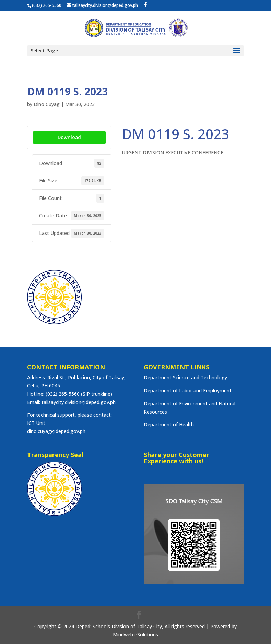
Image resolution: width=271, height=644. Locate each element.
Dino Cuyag (47, 104)
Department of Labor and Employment (188, 390)
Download (69, 137)
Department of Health (169, 424)
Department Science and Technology (185, 377)
